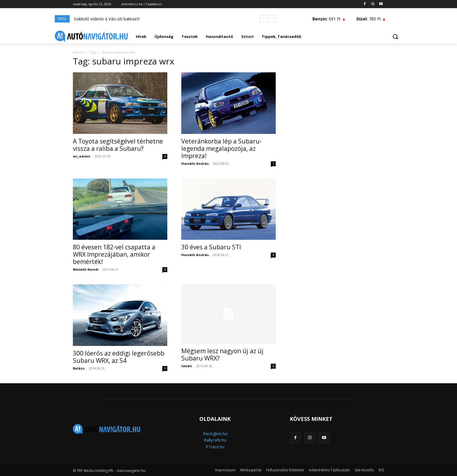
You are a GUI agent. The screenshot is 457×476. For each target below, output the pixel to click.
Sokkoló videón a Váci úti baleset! (107, 19)
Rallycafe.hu (215, 440)
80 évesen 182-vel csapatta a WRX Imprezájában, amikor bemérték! (114, 254)
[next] (273, 19)
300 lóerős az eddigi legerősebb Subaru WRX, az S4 (119, 357)
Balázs (79, 368)
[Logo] (91, 36)
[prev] (264, 19)
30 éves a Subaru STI (211, 247)
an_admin (82, 156)
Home (78, 52)
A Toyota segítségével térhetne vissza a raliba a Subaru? (118, 145)
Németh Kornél (86, 269)
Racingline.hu (215, 434)
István (187, 366)
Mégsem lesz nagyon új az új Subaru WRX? (222, 355)
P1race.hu (215, 447)
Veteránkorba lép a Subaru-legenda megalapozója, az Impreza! (222, 148)
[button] (395, 36)
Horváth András (195, 163)
